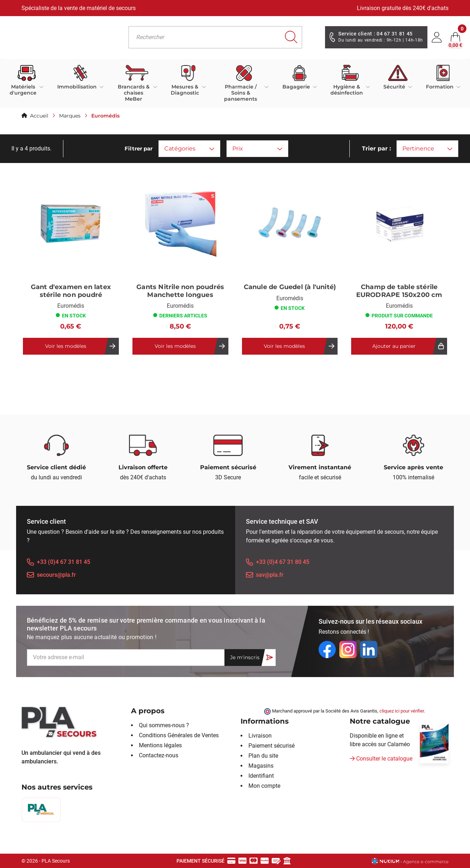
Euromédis (71, 306)
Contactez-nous (159, 755)
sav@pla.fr (270, 575)
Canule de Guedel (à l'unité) (290, 287)
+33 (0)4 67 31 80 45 (283, 562)
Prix (257, 148)
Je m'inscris (245, 657)
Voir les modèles (66, 346)
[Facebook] (327, 649)
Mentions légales (160, 745)
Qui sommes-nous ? (164, 725)
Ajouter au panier (394, 346)
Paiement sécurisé (272, 746)
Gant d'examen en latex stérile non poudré (71, 291)
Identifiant (261, 776)
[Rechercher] (215, 37)
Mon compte (264, 786)
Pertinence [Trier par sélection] (427, 148)
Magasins (261, 766)
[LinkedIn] (369, 649)
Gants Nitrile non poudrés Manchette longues (180, 291)
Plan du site (263, 756)
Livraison (260, 736)
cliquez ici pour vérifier (402, 711)
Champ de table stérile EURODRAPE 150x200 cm (399, 291)
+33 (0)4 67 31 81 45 (64, 562)
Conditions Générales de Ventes (179, 735)
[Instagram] (348, 649)
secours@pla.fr (56, 575)
